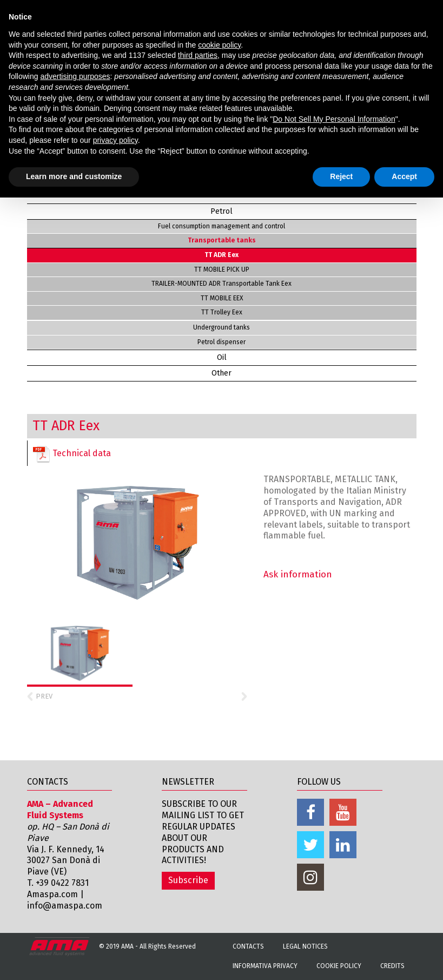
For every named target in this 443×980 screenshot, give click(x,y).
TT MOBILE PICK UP (222, 269)
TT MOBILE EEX (222, 298)
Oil (222, 357)
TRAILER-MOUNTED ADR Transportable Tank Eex (221, 284)
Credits (392, 966)
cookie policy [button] (219, 45)
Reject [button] (341, 176)
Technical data (72, 454)
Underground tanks (221, 327)
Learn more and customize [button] (74, 176)
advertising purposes (75, 76)
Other (221, 373)
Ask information (298, 574)
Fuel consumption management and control (221, 226)
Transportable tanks (222, 240)
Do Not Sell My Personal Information (334, 119)
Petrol (221, 211)
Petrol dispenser (221, 342)
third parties (198, 55)
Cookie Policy (339, 966)
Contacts (248, 946)
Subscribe (188, 880)
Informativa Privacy (265, 966)
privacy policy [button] (115, 140)
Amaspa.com (52, 894)
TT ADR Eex (221, 255)
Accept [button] (404, 176)
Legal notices (305, 946)
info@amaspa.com (65, 906)
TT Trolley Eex (222, 312)
